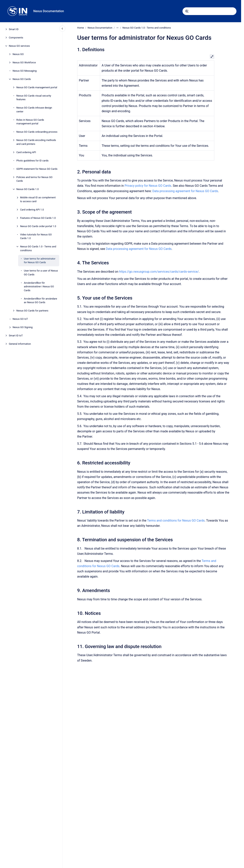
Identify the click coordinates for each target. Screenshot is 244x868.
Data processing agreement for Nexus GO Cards (185, 191)
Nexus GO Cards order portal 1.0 (38, 226)
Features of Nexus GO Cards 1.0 (38, 218)
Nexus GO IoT (20, 319)
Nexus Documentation (49, 11)
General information (20, 344)
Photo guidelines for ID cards (33, 161)
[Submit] (187, 11)
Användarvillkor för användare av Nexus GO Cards (41, 301)
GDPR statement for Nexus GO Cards (37, 169)
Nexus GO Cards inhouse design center (34, 110)
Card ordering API (26, 152)
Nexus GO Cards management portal (37, 87)
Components (16, 38)
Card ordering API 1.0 (32, 210)
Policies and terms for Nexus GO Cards (34, 179)
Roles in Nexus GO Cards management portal (30, 122)
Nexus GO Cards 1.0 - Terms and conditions (38, 248)
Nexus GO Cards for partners (32, 311)
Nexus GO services (19, 46)
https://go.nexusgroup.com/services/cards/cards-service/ (159, 272)
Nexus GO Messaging (24, 71)
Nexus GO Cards (22, 79)
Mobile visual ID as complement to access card (38, 199)
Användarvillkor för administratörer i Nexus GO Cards (39, 287)
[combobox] (209, 11)
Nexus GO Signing (23, 327)
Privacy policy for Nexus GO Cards (148, 186)
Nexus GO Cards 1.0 (28, 189)
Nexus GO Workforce (24, 62)
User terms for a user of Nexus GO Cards (41, 273)
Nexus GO (18, 54)
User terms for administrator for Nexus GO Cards (40, 261)
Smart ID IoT (16, 336)
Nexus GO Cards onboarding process (37, 132)
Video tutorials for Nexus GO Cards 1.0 (36, 236)
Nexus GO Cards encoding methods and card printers (36, 142)
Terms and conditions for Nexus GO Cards (176, 521)
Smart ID (14, 29)
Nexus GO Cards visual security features (34, 98)
